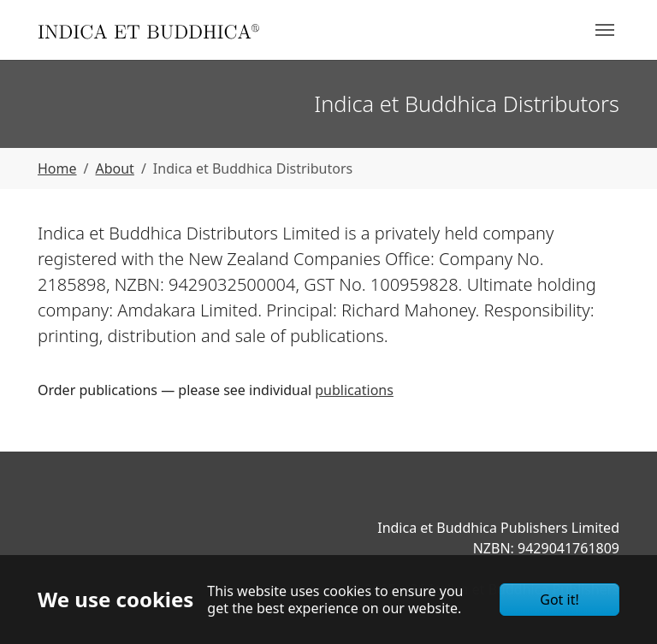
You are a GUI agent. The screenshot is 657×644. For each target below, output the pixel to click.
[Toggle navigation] (605, 30)
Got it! (559, 600)
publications (354, 390)
